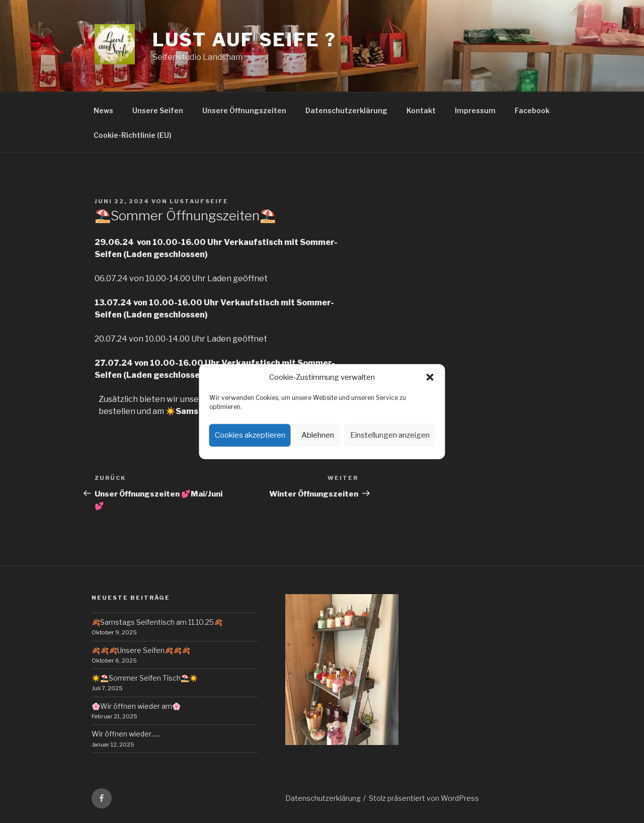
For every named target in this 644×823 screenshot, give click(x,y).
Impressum (475, 110)
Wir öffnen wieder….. (126, 734)
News (103, 110)
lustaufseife (199, 201)
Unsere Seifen (158, 110)
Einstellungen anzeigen (390, 435)
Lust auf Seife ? (245, 40)
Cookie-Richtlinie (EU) (133, 135)
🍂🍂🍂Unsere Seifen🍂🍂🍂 (141, 650)
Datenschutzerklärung (346, 110)
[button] (430, 377)
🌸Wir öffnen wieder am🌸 (136, 706)
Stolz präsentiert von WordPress (424, 798)
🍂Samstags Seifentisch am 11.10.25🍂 (157, 622)
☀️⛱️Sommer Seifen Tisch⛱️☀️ (145, 678)
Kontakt (421, 110)
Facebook (532, 110)
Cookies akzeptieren (250, 435)
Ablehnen (318, 435)
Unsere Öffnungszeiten (244, 110)
